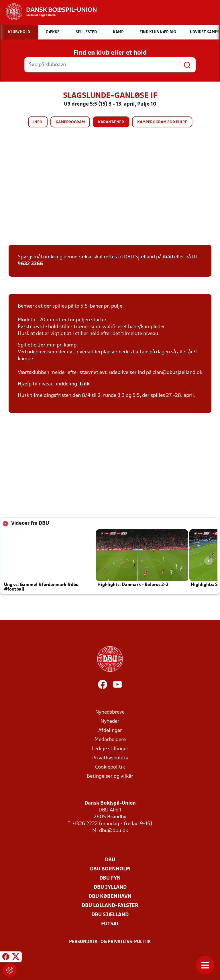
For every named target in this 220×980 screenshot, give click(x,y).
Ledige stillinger (110, 749)
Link (85, 384)
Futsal (110, 924)
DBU (110, 860)
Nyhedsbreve (110, 712)
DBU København (110, 897)
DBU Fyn (110, 878)
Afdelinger (110, 731)
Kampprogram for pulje (162, 122)
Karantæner (111, 122)
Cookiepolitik (110, 767)
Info (38, 122)
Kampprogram (70, 122)
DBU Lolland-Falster (110, 906)
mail (168, 257)
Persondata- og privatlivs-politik (110, 942)
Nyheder (110, 721)
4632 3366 (30, 264)
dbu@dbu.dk (114, 831)
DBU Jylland (110, 887)
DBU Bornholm (110, 869)
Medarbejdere (110, 740)
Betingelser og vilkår (110, 776)
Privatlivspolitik (110, 758)
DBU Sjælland (110, 915)
